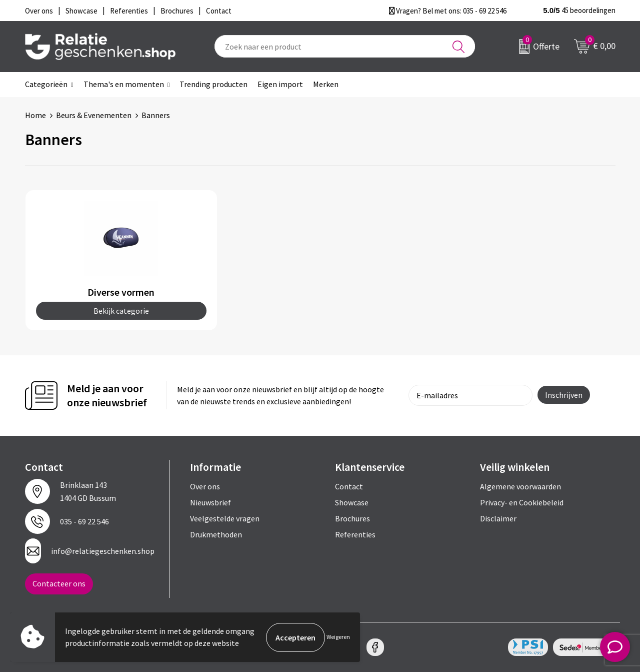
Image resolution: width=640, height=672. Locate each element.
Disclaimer (498, 518)
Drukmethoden (216, 534)
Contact (349, 486)
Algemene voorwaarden (520, 486)
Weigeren (338, 637)
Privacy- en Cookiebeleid (522, 502)
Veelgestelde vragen (225, 518)
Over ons (205, 486)
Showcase (352, 502)
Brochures (352, 518)
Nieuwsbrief (210, 502)
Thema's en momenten (124, 84)
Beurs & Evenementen (94, 115)
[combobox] (345, 46)
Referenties (355, 534)
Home (35, 115)
